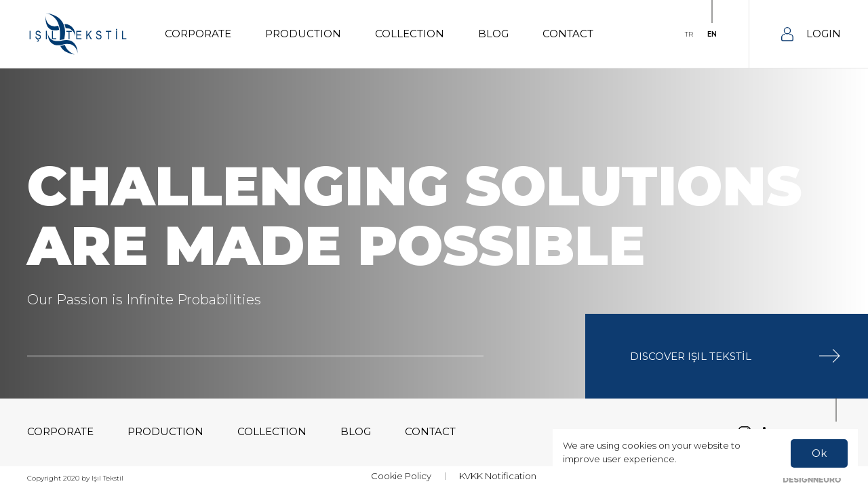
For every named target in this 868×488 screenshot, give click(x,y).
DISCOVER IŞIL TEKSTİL (735, 356)
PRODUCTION (303, 34)
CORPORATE (198, 34)
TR (689, 34)
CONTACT (568, 34)
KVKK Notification (498, 476)
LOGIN (811, 34)
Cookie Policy (401, 476)
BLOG (493, 34)
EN (712, 34)
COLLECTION (410, 34)
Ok (819, 453)
